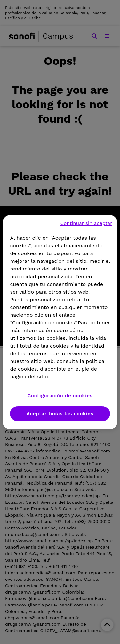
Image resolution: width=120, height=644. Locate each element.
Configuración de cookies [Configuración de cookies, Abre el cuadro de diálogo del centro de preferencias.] (60, 396)
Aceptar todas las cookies (60, 414)
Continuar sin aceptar (86, 223)
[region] (60, 322)
